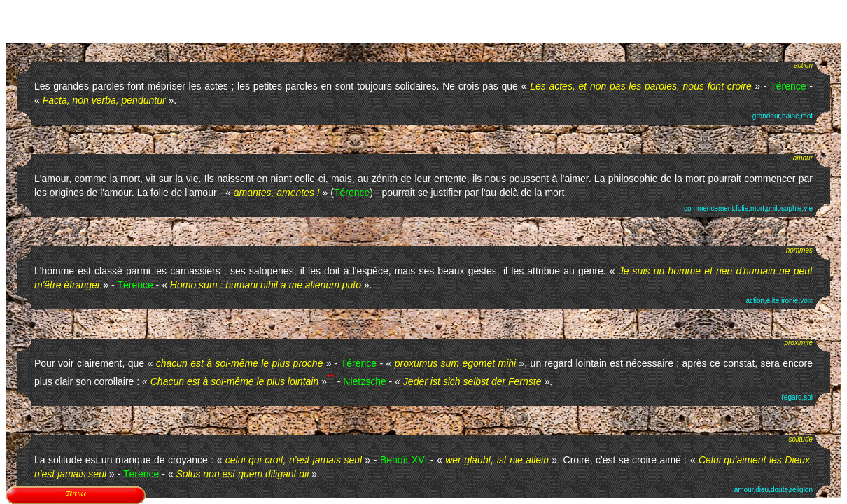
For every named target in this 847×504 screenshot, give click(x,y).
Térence (788, 86)
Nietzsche (364, 381)
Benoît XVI (404, 460)
